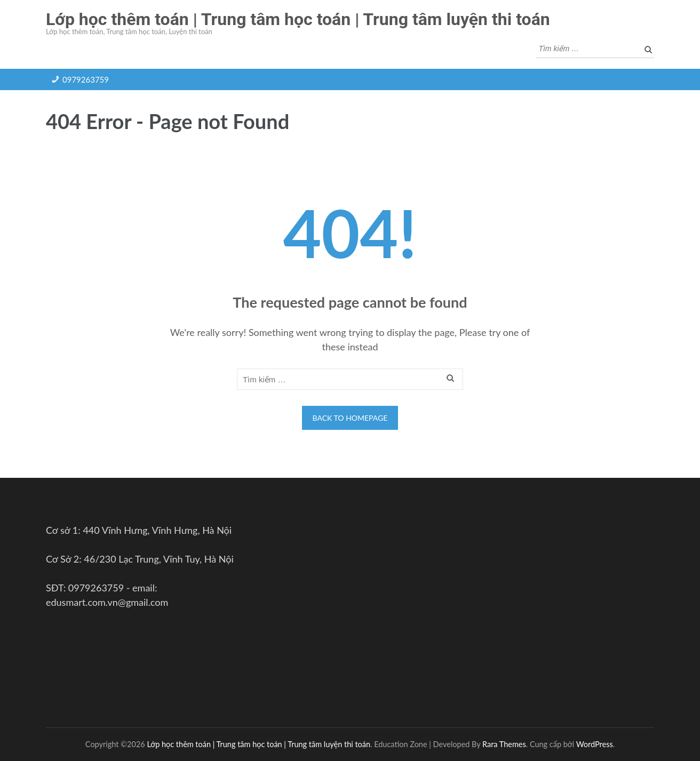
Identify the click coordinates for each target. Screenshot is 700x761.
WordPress (595, 744)
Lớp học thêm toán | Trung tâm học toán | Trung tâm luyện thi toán (298, 19)
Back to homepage (350, 418)
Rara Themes (504, 744)
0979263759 (86, 79)
